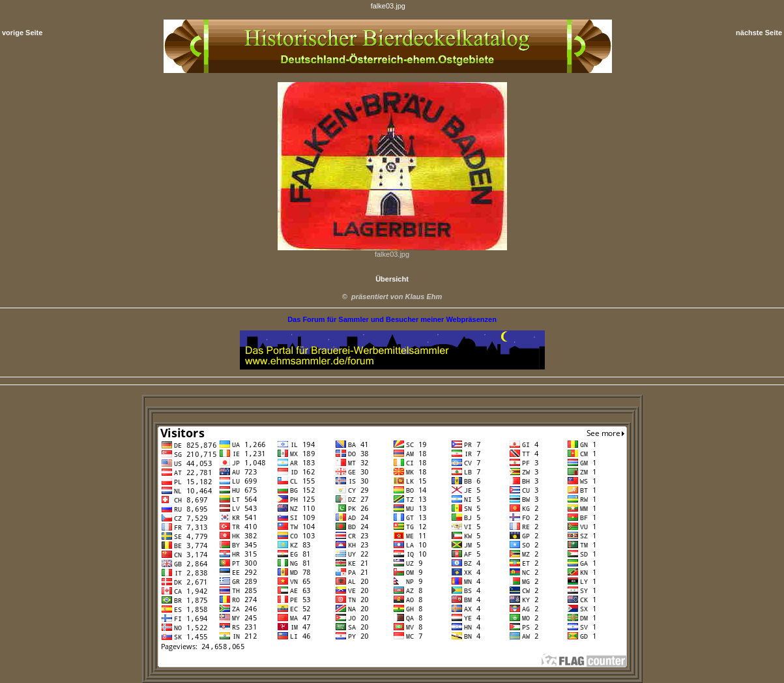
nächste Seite (759, 33)
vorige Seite (22, 33)
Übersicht (392, 279)
